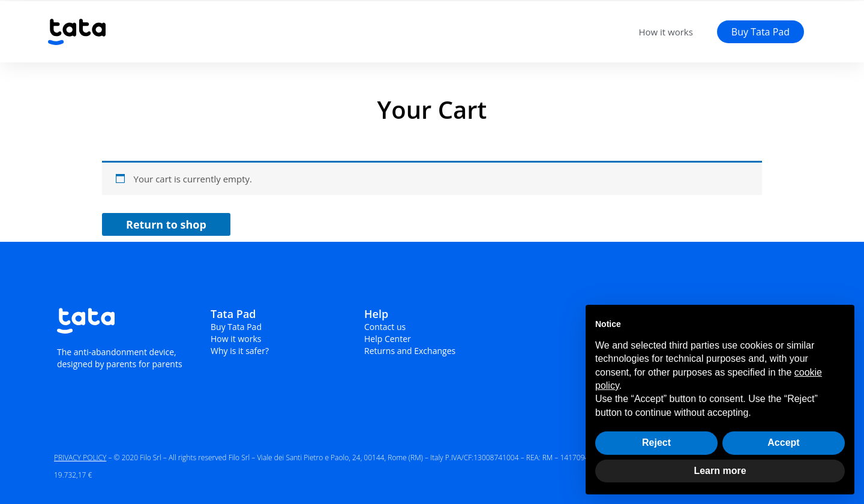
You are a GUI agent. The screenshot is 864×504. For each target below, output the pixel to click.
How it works (665, 32)
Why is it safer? (240, 351)
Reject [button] (656, 442)
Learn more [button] (720, 471)
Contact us (385, 327)
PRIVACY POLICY (80, 457)
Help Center (388, 339)
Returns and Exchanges (410, 351)
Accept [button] (783, 442)
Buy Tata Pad (236, 327)
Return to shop (166, 224)
